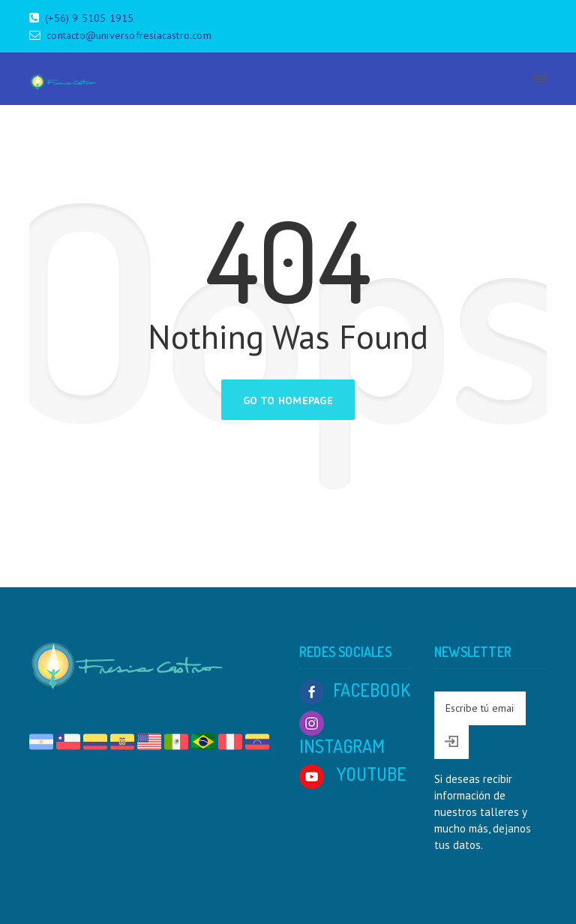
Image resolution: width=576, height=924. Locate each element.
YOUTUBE (353, 774)
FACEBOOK (355, 690)
